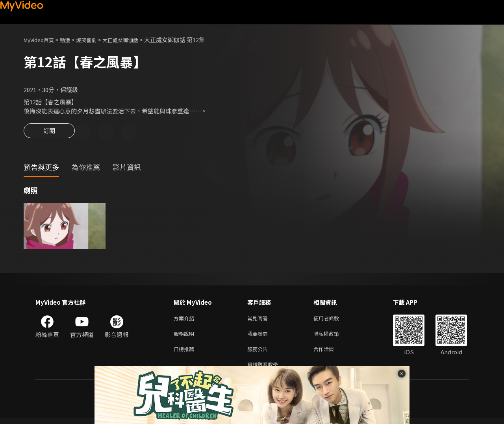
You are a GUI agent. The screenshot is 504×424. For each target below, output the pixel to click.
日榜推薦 (185, 353)
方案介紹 (185, 320)
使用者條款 (333, 320)
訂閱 (49, 133)
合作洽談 (330, 353)
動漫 (71, 40)
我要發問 (259, 336)
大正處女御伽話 (133, 40)
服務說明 (185, 336)
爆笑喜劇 (95, 40)
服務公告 (259, 353)
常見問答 (259, 320)
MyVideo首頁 (42, 40)
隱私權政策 (333, 336)
